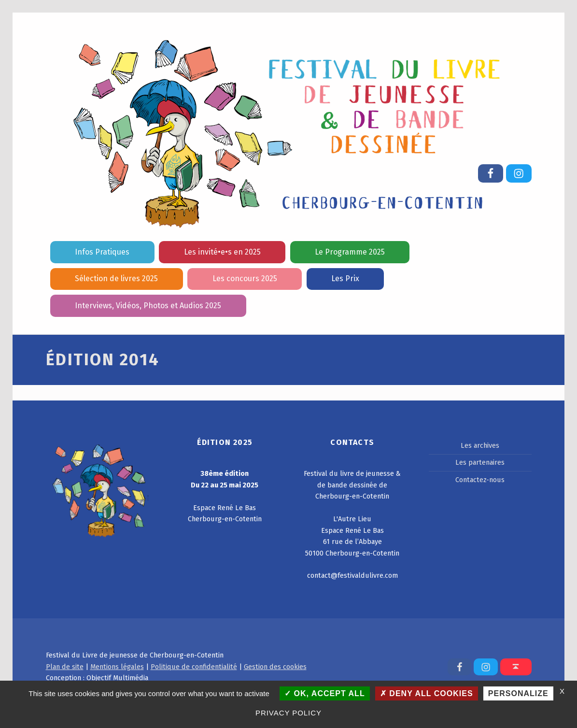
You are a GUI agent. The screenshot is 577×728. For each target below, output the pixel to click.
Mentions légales (117, 667)
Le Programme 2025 (350, 252)
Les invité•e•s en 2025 (222, 252)
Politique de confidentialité (194, 667)
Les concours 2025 (245, 278)
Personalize (518, 693)
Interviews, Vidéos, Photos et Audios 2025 (148, 306)
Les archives (480, 445)
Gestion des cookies (275, 667)
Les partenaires (480, 462)
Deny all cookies (427, 693)
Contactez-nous (480, 480)
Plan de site (65, 667)
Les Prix (345, 278)
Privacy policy (288, 713)
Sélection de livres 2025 (116, 278)
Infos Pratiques (102, 252)
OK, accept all (325, 693)
